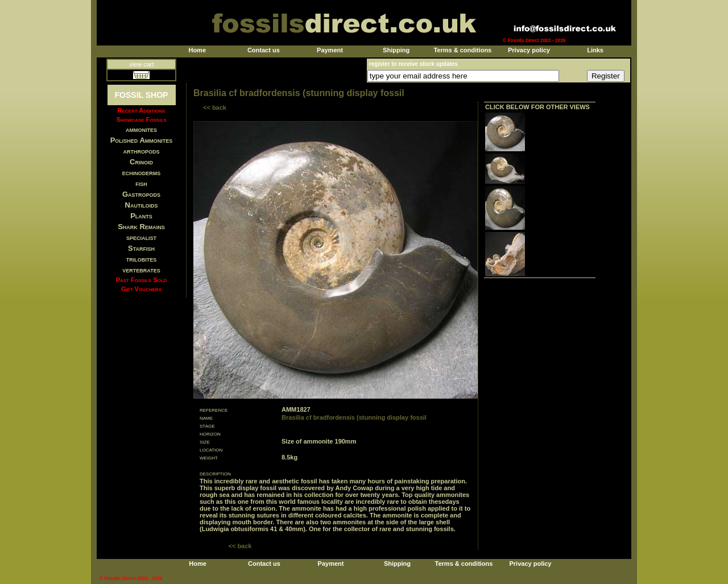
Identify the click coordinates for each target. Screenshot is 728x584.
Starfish (141, 248)
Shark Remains (141, 227)
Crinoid (141, 162)
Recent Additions (142, 110)
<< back (215, 107)
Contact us (264, 50)
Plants (141, 216)
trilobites (142, 259)
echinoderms (142, 173)
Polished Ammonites (142, 140)
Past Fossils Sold (142, 280)
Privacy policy (529, 50)
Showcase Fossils (141, 119)
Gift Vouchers (141, 289)
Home (197, 50)
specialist (141, 237)
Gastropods (141, 194)
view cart (141, 64)
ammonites (141, 129)
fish (141, 183)
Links (595, 50)
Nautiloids (142, 205)
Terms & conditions (462, 50)
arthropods (141, 151)
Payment (330, 50)
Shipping (396, 50)
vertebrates (141, 270)
